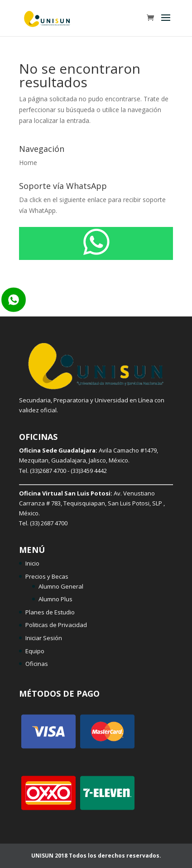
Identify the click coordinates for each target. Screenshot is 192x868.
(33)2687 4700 (48, 471)
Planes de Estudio (50, 612)
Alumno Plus (55, 599)
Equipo (35, 651)
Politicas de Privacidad (56, 625)
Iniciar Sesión (44, 638)
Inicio (32, 563)
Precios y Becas (47, 576)
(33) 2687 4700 (49, 523)
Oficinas (37, 664)
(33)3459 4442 (89, 471)
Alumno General (61, 586)
